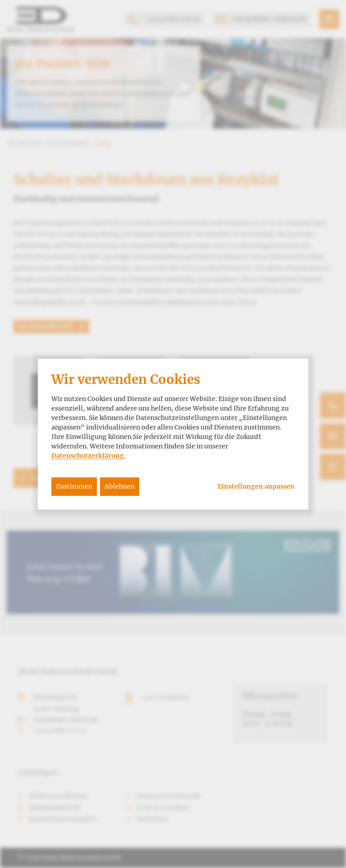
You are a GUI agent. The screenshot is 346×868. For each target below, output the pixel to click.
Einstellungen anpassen (256, 487)
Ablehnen (120, 486)
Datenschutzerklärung (88, 456)
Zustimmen (74, 486)
